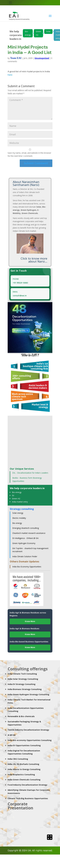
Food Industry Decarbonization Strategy (27, 785)
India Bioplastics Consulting (21, 774)
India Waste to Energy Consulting (24, 769)
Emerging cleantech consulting (26, 528)
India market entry (20, 502)
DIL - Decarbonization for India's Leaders (30, 473)
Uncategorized (42, 58)
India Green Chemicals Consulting (24, 780)
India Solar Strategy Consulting (23, 679)
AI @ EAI (12, 735)
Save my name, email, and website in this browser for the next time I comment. (29, 154)
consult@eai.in (20, 296)
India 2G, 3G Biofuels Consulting (23, 764)
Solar (48, 31)
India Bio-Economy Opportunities (27, 567)
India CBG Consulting (18, 759)
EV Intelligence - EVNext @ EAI (25, 538)
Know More (30, 621)
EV (13, 495)
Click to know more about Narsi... (34, 260)
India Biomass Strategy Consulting (25, 689)
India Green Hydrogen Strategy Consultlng (28, 694)
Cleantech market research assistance (29, 533)
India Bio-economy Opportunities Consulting (30, 740)
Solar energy (18, 513)
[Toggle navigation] (10, 3)
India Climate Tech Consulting (22, 674)
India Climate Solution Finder (25, 556)
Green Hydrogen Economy (24, 543)
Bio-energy (28, 33)
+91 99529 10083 (20, 283)
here (10, 75)
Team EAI (16, 58)
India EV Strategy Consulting (22, 684)
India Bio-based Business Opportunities (29, 642)
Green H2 (38, 33)
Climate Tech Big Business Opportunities (28, 798)
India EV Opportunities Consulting (24, 745)
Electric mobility (19, 518)
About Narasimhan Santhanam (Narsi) (26, 183)
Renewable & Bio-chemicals (21, 716)
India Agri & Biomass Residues (24, 628)
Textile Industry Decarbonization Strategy (28, 730)
